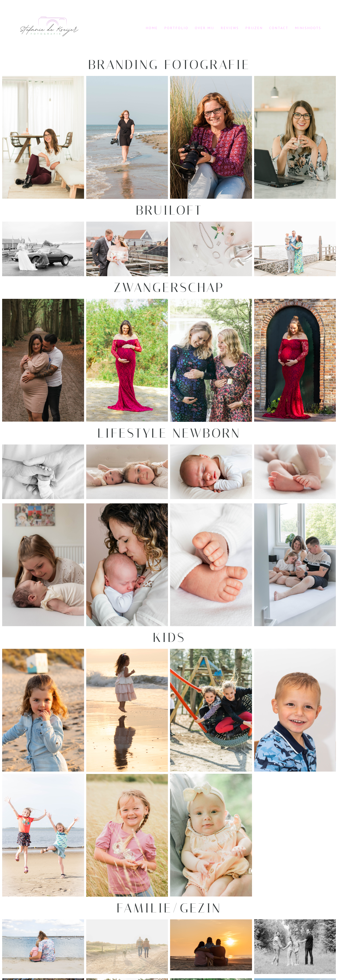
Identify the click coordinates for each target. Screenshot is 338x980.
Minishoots (308, 28)
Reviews (230, 28)
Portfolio (176, 28)
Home (152, 28)
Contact (279, 28)
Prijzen (254, 28)
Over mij (205, 28)
